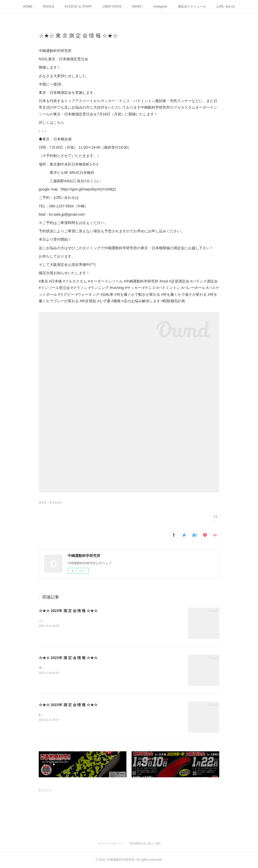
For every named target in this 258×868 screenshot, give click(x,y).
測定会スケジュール (192, 6)
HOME (28, 6)
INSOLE (48, 6)
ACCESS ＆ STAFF (78, 6)
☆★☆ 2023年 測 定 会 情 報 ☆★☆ (68, 611)
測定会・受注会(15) (50, 502)
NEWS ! (138, 6)
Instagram (160, 6)
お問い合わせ (226, 6)
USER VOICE (112, 6)
